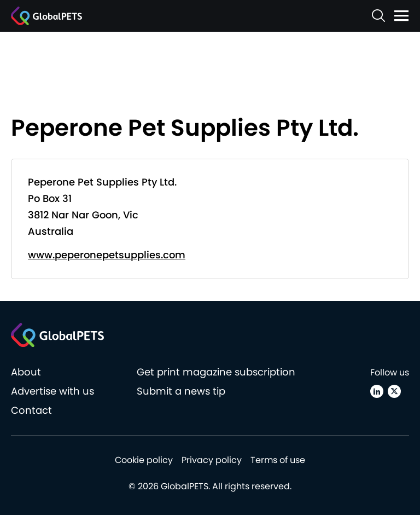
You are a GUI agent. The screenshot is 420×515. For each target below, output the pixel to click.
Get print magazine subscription (216, 372)
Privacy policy (212, 460)
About (26, 372)
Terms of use (278, 460)
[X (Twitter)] (394, 391)
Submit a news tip (181, 391)
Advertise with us (52, 391)
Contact (31, 410)
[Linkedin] (377, 391)
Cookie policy (144, 460)
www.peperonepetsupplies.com (107, 255)
